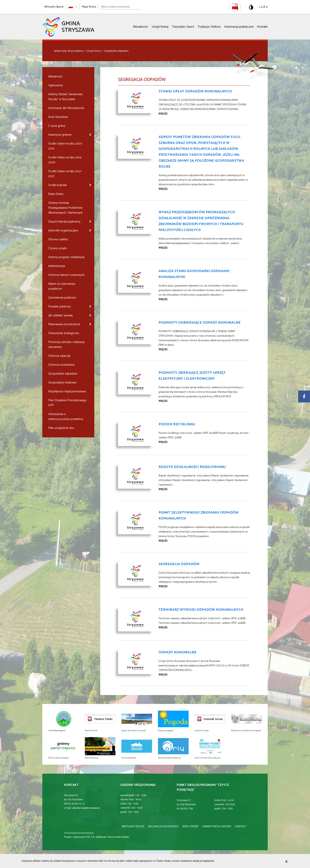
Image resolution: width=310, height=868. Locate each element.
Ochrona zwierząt (59, 356)
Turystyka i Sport (183, 27)
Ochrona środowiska (61, 365)
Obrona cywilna (58, 239)
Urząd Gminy (160, 27)
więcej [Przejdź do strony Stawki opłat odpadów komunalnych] (163, 114)
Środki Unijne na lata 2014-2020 (65, 160)
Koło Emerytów (58, 117)
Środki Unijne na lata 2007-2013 (66, 146)
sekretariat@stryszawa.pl (86, 808)
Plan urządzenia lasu (61, 428)
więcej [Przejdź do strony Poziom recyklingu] (163, 442)
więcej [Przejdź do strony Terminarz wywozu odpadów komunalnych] (163, 628)
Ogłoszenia (55, 85)
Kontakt (262, 27)
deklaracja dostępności (163, 827)
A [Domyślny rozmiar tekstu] (262, 7)
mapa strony (190, 827)
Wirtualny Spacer (54, 7)
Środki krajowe (58, 185)
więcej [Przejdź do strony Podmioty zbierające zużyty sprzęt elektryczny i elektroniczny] (163, 401)
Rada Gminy (56, 194)
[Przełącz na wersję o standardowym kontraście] (251, 7)
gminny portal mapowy (217, 827)
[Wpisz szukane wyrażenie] (120, 7)
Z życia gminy (57, 126)
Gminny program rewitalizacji (66, 257)
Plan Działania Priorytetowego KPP (67, 403)
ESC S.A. (90, 837)
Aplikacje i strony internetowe (112, 837)
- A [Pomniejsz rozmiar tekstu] (259, 7)
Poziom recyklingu (177, 424)
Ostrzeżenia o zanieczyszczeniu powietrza (66, 417)
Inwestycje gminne (60, 135)
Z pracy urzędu (58, 248)
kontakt (240, 827)
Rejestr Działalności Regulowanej (192, 467)
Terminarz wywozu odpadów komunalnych (201, 610)
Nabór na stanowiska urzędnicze (62, 286)
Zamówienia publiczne (62, 298)
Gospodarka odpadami (116, 51)
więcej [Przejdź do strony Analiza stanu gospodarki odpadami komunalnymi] (163, 299)
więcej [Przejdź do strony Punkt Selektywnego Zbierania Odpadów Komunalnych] (163, 541)
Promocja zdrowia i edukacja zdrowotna (66, 345)
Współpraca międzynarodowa (67, 391)
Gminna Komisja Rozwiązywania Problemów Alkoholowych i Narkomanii (65, 208)
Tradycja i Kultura (209, 27)
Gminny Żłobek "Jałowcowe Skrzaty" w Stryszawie (65, 97)
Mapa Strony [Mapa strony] (89, 7)
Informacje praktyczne (239, 27)
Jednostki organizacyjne (63, 231)
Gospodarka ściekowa (62, 383)
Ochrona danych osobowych (66, 275)
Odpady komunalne (178, 652)
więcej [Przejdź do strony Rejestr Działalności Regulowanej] (163, 489)
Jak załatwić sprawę (60, 315)
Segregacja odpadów (179, 564)
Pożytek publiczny (60, 307)
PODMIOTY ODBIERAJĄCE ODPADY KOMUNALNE (200, 323)
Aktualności (140, 27)
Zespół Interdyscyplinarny (64, 222)
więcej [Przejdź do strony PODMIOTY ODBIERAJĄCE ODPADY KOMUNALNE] (163, 350)
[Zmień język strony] (73, 7)
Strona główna (76, 51)
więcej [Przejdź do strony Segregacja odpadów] (163, 587)
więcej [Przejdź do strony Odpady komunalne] (163, 675)
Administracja (57, 266)
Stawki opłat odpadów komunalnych (195, 91)
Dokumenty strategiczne (64, 333)
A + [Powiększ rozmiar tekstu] (265, 7)
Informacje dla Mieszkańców (66, 108)
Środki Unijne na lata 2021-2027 (65, 174)
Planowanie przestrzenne (64, 324)
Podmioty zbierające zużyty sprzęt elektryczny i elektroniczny (192, 376)
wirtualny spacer (133, 827)
